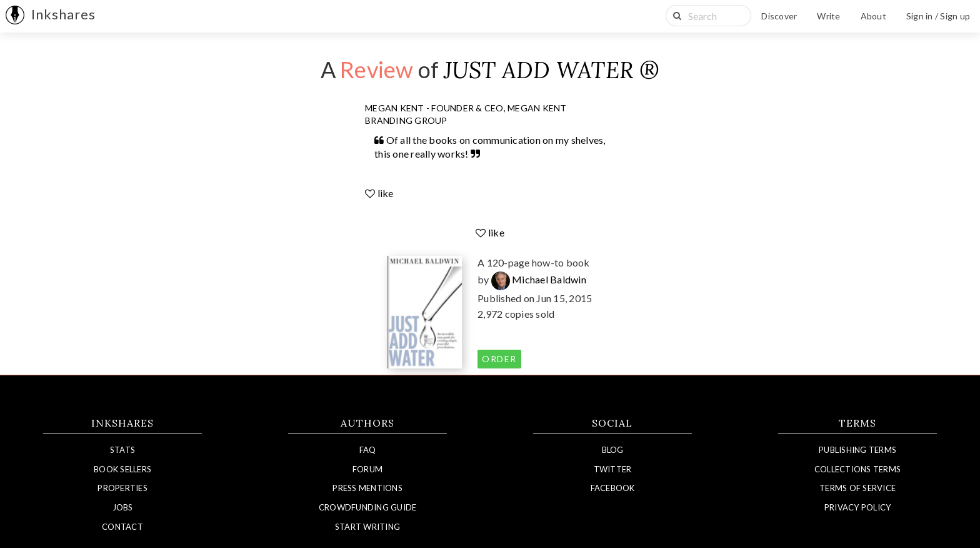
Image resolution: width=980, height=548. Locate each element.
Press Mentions (367, 488)
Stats (122, 450)
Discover (779, 16)
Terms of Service (857, 488)
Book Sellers (122, 469)
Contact (122, 527)
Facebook (613, 488)
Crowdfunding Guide (368, 507)
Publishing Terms (857, 450)
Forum (367, 469)
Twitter (613, 469)
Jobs (123, 507)
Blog (613, 450)
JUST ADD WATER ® (552, 70)
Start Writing (367, 527)
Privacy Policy (858, 507)
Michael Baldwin (539, 279)
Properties (122, 488)
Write (828, 16)
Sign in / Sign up (938, 16)
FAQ (368, 450)
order (499, 359)
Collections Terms (857, 469)
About (873, 16)
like (379, 193)
